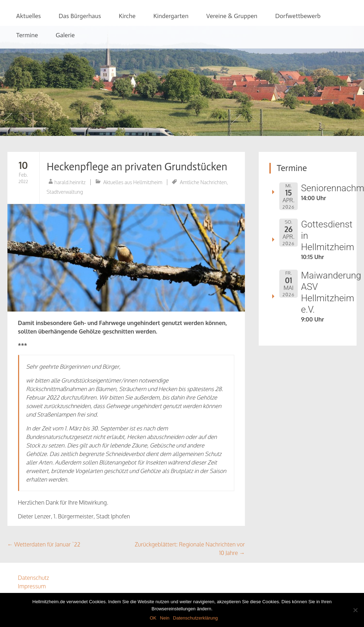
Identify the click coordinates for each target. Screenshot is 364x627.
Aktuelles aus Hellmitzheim (133, 182)
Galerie (65, 35)
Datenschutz (34, 578)
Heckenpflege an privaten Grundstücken (137, 167)
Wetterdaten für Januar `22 (44, 544)
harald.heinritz (70, 182)
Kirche (127, 16)
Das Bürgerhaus (80, 16)
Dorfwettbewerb (298, 16)
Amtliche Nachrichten (203, 182)
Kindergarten (171, 16)
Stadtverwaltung (65, 192)
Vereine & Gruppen (232, 16)
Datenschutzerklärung (195, 618)
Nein (165, 618)
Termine (27, 35)
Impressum (32, 586)
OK (153, 618)
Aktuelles (29, 16)
